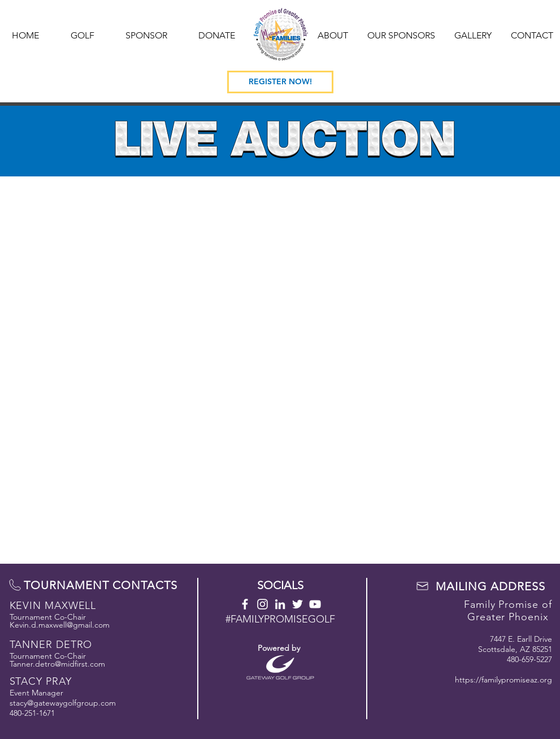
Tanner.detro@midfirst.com (57, 664)
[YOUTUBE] (315, 604)
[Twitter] (298, 604)
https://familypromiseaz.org (503, 680)
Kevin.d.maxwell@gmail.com (60, 625)
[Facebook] (245, 604)
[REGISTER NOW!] (280, 82)
